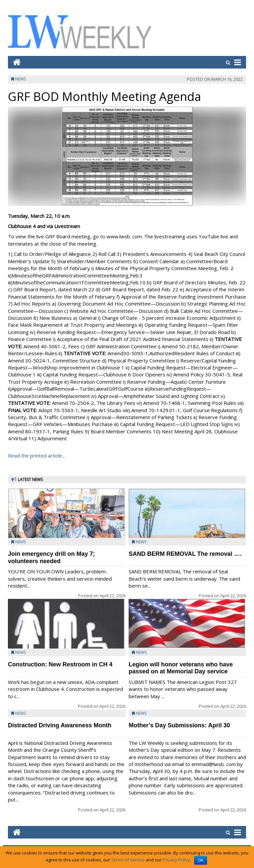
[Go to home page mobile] (14, 62)
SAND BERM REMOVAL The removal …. (185, 554)
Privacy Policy (176, 860)
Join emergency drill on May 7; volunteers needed (51, 557)
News (21, 79)
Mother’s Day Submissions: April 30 (179, 725)
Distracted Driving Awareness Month (60, 725)
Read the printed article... (36, 456)
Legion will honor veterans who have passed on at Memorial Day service (181, 668)
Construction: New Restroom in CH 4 (60, 664)
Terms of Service (128, 860)
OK (201, 860)
